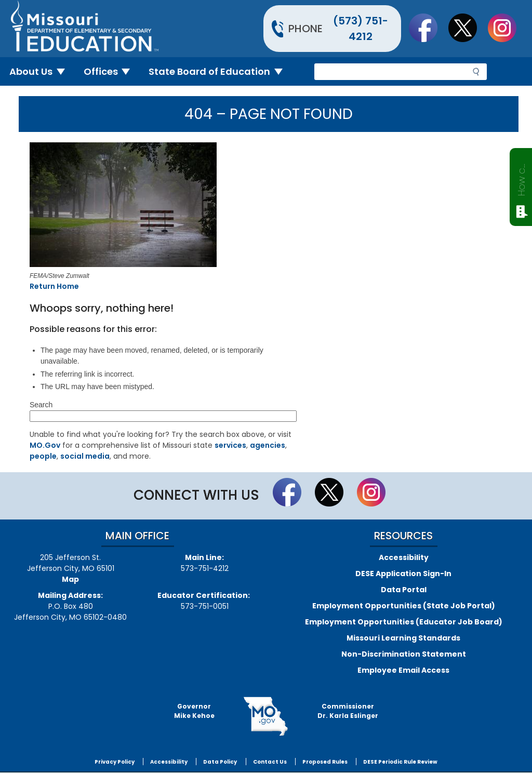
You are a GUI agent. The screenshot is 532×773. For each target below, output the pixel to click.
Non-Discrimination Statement (404, 654)
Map (70, 579)
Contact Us (270, 762)
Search (41, 405)
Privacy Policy (115, 762)
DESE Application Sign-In (403, 574)
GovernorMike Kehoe (194, 711)
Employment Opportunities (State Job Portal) (404, 606)
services (230, 445)
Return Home (54, 286)
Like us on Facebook (428, 28)
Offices (111, 71)
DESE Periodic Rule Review (400, 762)
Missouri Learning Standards (403, 638)
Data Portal (404, 590)
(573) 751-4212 (361, 29)
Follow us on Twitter (468, 28)
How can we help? (521, 178)
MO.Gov (45, 445)
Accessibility (404, 557)
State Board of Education (220, 71)
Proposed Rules (325, 762)
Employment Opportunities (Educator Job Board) (404, 622)
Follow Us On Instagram (507, 28)
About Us (41, 71)
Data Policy (220, 762)
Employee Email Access (403, 670)
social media (85, 456)
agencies (268, 445)
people (43, 456)
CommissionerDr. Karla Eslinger (348, 711)
